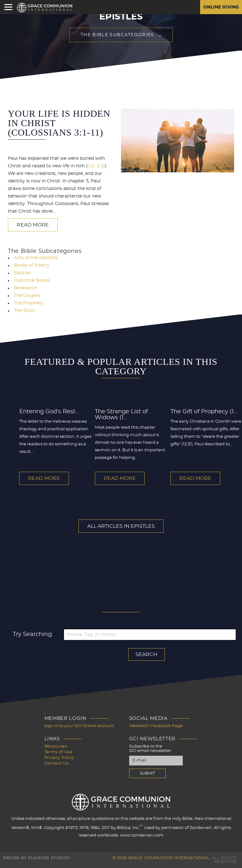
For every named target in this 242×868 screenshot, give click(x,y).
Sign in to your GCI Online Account (79, 726)
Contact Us (57, 763)
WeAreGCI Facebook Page (156, 726)
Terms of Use (58, 752)
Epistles (22, 273)
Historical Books (32, 281)
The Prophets (29, 303)
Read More (33, 225)
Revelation (26, 288)
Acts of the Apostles (36, 258)
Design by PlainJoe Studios (36, 858)
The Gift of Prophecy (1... (204, 412)
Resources (56, 746)
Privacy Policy (59, 758)
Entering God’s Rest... (49, 412)
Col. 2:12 (96, 166)
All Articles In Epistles (121, 526)
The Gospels (27, 296)
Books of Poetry (32, 265)
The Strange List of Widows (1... (121, 415)
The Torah (25, 311)
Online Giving (221, 7)
